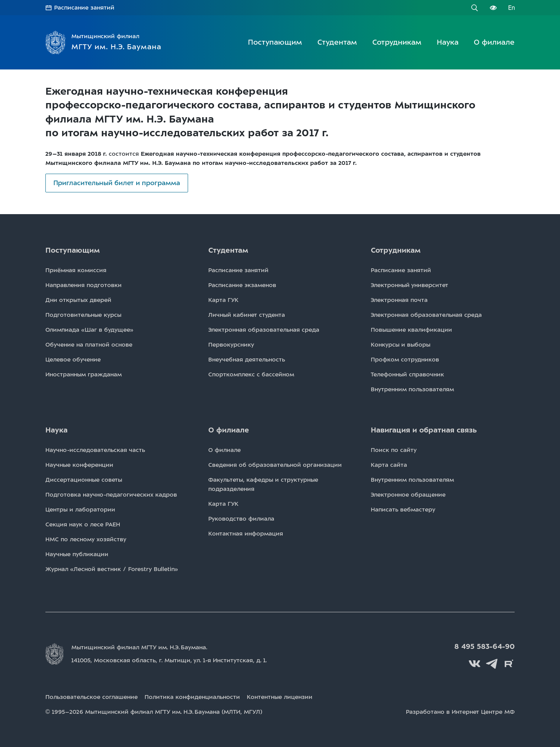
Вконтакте (475, 664)
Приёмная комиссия (76, 270)
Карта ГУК (223, 300)
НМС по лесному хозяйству (86, 539)
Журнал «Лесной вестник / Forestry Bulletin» (112, 569)
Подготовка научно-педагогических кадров (111, 495)
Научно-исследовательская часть (95, 450)
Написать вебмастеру (403, 510)
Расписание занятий (84, 8)
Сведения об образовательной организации (275, 465)
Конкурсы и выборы (401, 345)
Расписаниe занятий (238, 270)
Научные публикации (77, 554)
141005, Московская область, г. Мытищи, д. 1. (169, 660)
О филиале (494, 42)
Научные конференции (79, 465)
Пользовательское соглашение (92, 697)
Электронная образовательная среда (264, 330)
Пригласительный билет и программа (117, 183)
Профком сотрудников (405, 360)
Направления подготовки (84, 285)
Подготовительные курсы (83, 315)
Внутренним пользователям (412, 389)
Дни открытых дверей (78, 300)
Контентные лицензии (280, 697)
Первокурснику (231, 345)
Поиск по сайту (394, 450)
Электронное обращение (408, 495)
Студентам (337, 42)
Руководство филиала (241, 519)
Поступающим (275, 42)
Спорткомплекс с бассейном (251, 374)
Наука (448, 42)
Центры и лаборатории (80, 510)
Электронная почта (399, 300)
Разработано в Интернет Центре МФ (460, 712)
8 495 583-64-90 (484, 647)
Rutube (509, 664)
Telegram (492, 664)
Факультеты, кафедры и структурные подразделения (263, 484)
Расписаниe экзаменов (242, 285)
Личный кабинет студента (247, 315)
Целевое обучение (73, 360)
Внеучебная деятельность (247, 360)
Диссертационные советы (84, 480)
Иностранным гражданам (84, 374)
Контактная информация (246, 534)
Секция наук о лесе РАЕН (83, 524)
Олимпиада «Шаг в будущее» (89, 330)
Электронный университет (410, 285)
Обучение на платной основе (89, 345)
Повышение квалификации (411, 330)
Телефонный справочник (407, 374)
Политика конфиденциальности (192, 697)
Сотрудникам (397, 42)
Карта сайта (389, 465)
